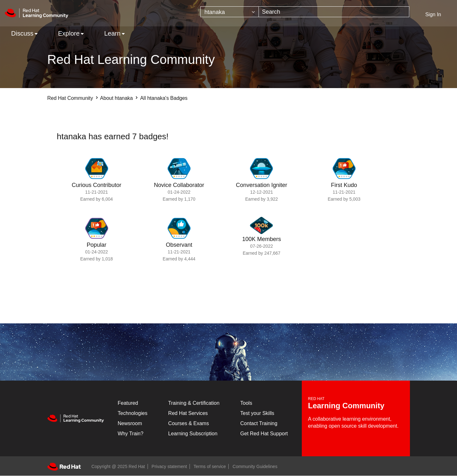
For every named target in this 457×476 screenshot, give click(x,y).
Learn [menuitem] (112, 33)
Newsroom (130, 423)
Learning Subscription (193, 434)
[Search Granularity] (230, 12)
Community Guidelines (255, 466)
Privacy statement (169, 466)
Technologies (132, 413)
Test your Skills (257, 413)
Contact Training (259, 423)
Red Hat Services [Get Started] (188, 413)
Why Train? (131, 434)
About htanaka (117, 98)
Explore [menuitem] (69, 33)
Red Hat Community (70, 98)
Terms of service (210, 466)
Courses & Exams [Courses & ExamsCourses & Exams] (189, 423)
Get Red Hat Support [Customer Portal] (264, 434)
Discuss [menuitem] (22, 33)
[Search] (334, 12)
